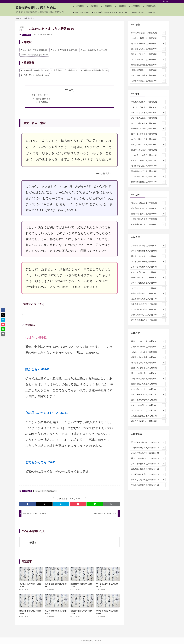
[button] (28, 504)
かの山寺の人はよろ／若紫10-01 (148, 389)
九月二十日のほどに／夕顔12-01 (148, 304)
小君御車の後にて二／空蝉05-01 (148, 224)
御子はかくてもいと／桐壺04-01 (148, 49)
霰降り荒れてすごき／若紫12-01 (148, 400)
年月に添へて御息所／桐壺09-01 (148, 75)
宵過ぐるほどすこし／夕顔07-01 (148, 278)
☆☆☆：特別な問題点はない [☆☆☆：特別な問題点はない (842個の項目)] (34, 55)
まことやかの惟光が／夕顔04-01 (148, 262)
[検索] (167, 1)
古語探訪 (44, 102)
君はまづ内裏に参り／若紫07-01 (148, 373)
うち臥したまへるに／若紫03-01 (148, 352)
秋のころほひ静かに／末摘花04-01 (148, 458)
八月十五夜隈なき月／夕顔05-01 (148, 267)
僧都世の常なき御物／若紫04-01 (148, 357)
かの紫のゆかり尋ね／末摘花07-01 (148, 474)
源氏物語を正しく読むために (36, 8)
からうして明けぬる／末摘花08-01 (148, 480)
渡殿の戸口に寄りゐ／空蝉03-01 (148, 214)
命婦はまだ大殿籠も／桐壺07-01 (148, 65)
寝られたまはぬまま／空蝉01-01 (148, 203)
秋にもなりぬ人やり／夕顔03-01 (148, 256)
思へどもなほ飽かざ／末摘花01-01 (148, 442)
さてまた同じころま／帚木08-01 (148, 139)
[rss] (164, 1)
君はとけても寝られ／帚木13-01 (148, 166)
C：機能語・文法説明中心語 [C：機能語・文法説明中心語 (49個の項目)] (94, 70)
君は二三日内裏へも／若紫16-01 (148, 421)
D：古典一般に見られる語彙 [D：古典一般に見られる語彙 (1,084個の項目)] (35, 75)
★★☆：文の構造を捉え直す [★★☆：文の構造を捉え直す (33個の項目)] (64, 50)
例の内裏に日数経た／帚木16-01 (148, 182)
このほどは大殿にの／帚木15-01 (148, 177)
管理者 (33, 543)
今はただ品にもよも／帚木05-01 (148, 123)
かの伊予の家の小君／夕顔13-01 (148, 310)
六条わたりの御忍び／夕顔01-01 (148, 246)
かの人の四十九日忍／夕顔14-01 (148, 315)
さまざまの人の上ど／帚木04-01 (148, 118)
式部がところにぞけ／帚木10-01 (148, 150)
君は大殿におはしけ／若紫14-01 (148, 411)
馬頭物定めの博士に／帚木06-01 (148, 129)
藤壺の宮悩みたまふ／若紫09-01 (148, 384)
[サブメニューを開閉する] (164, 33)
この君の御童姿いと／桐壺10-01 (148, 81)
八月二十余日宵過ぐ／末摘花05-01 (148, 464)
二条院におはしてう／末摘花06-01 (148, 469)
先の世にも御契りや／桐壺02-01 (148, 38)
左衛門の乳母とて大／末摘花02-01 (148, 448)
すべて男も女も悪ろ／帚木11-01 (148, 155)
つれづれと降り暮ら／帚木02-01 (148, 107)
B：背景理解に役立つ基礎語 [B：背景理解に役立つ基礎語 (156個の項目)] (64, 70)
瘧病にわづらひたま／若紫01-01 (148, 341)
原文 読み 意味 (40, 95)
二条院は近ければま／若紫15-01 (148, 416)
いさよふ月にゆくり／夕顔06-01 (148, 272)
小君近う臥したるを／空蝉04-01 (148, 219)
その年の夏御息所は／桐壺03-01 (148, 44)
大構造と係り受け (43, 99)
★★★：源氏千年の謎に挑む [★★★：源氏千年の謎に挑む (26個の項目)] (34, 50)
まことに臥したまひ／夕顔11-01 (148, 299)
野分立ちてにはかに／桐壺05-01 (148, 54)
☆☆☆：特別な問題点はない (46, 491)
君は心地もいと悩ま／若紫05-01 (148, 363)
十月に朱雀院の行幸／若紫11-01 (148, 395)
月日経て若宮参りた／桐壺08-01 (148, 70)
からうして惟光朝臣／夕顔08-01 (148, 283)
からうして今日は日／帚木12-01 (148, 161)
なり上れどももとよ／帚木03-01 (148, 113)
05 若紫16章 (26, 35)
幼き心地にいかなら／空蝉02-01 (148, 208)
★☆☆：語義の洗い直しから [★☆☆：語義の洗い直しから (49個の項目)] (94, 50)
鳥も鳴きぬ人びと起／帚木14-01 (148, 171)
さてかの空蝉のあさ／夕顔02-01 (148, 251)
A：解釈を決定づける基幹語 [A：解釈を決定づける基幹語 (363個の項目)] (34, 70)
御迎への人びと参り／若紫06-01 (148, 368)
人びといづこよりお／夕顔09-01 (148, 288)
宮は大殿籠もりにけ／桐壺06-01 (148, 59)
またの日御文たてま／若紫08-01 (148, 379)
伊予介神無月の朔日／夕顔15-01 (148, 320)
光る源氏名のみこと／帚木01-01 (148, 102)
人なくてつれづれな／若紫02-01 (148, 347)
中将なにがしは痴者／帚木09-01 (148, 145)
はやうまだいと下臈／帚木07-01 (148, 134)
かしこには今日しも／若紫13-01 (148, 405)
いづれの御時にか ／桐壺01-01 (148, 33)
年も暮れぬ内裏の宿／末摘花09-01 (148, 485)
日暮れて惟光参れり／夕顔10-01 (148, 294)
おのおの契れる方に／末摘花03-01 (148, 453)
